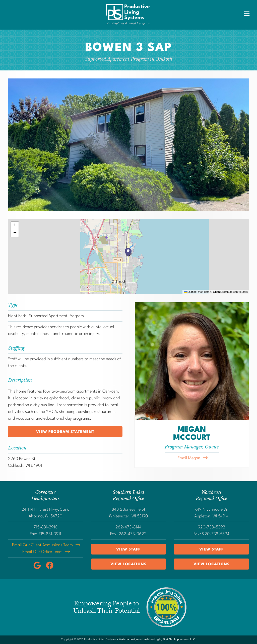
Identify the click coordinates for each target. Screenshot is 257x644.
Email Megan (189, 458)
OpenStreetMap (223, 292)
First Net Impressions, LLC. (180, 640)
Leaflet (190, 292)
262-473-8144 (128, 527)
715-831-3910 (46, 527)
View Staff (128, 550)
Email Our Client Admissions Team (42, 545)
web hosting (151, 640)
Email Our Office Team (42, 552)
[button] (128, 252)
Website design (128, 640)
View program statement (65, 432)
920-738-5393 (211, 527)
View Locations (128, 564)
